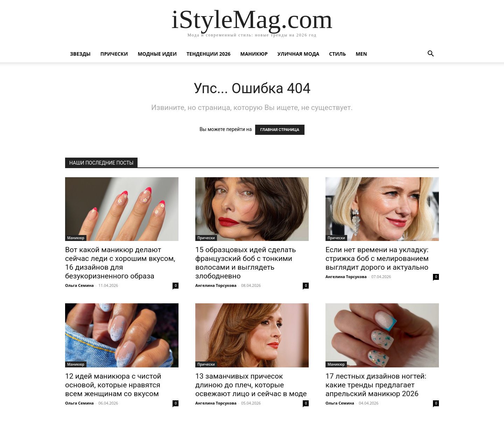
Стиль (337, 54)
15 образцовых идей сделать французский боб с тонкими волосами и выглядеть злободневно (246, 263)
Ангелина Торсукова (216, 285)
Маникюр (254, 54)
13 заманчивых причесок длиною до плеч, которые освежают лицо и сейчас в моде (251, 385)
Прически (114, 54)
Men (361, 54)
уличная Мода (298, 54)
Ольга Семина (79, 285)
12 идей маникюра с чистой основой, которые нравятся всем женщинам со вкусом (113, 385)
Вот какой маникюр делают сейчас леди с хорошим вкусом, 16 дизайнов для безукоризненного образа (120, 263)
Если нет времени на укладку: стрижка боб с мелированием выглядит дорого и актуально (377, 258)
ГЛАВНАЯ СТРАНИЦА (280, 130)
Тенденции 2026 (209, 54)
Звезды (80, 54)
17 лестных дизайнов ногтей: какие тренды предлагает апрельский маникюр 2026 (376, 385)
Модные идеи (157, 54)
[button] (430, 54)
